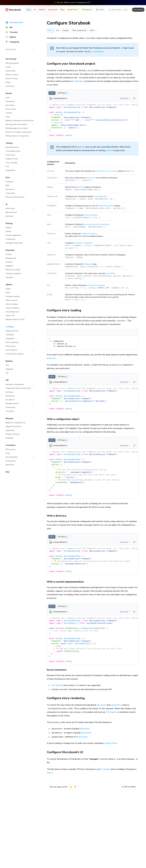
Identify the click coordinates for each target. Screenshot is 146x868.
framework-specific (106, 206)
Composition (11, 239)
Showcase (53, 10)
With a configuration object (64, 419)
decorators (102, 705)
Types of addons (12, 308)
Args (8, 98)
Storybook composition (83, 243)
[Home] (13, 10)
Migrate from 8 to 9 (13, 426)
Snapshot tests (12, 159)
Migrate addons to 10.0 (15, 319)
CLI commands (97, 52)
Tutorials (12, 32)
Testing (9, 143)
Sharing (9, 223)
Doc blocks (10, 189)
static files (91, 178)
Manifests (10, 216)
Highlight (9, 266)
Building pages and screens (17, 128)
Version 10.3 (20, 50)
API (9, 27)
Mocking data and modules (20, 124)
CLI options (10, 411)
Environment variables (15, 354)
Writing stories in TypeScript (17, 136)
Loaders (9, 113)
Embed (8, 231)
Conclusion (10, 86)
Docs (29, 10)
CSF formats (57, 685)
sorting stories (111, 743)
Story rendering (12, 342)
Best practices (11, 212)
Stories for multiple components (19, 132)
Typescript (125, 98)
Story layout (11, 346)
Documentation (14, 22)
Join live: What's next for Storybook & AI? (73, 2)
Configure (10, 327)
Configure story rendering (67, 698)
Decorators (10, 105)
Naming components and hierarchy (20, 121)
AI (35, 10)
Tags (8, 117)
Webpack (9, 369)
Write (8, 293)
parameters (116, 705)
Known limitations (58, 670)
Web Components (79, 30)
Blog (62, 10)
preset (82, 147)
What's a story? (12, 75)
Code (8, 453)
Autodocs (9, 182)
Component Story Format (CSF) (18, 388)
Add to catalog (12, 304)
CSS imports (111, 712)
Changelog (12, 42)
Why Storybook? (12, 63)
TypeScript (78, 81)
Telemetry (10, 335)
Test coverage (11, 163)
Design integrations (13, 235)
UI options (106, 769)
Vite (7, 365)
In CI (7, 166)
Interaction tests (12, 147)
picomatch (51, 358)
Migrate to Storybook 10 (15, 423)
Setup (8, 82)
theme (50, 773)
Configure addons (13, 296)
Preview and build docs (15, 197)
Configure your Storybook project (72, 64)
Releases (9, 418)
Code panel (10, 193)
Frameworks (20, 71)
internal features (91, 215)
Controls (9, 262)
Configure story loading (65, 310)
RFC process (11, 449)
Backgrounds (11, 258)
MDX (8, 186)
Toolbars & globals (13, 274)
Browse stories (12, 78)
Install (8, 67)
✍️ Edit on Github (129, 787)
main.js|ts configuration (20, 384)
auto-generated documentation (97, 224)
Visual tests (10, 155)
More (93, 30)
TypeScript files (100, 196)
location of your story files (106, 171)
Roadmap (9, 438)
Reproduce (10, 465)
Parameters (10, 101)
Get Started (11, 59)
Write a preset (11, 300)
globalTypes (82, 737)
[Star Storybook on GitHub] (100, 10)
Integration (20, 339)
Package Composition (14, 243)
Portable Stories (20, 404)
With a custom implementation (67, 582)
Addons (42, 10)
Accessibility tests (13, 151)
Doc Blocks (20, 400)
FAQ (7, 472)
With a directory (58, 516)
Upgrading (10, 430)
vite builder (110, 273)
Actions (9, 254)
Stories (9, 93)
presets (109, 150)
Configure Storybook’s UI (66, 752)
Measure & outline (13, 270)
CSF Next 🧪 (63, 93)
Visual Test (73, 10)
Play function (11, 109)
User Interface (20, 350)
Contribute (10, 445)
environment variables (96, 285)
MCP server (20, 208)
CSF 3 (52, 93)
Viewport (9, 277)
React (50, 30)
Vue (58, 30)
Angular (66, 30)
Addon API (10, 316)
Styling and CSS (12, 331)
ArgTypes (10, 392)
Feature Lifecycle (13, 434)
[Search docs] (119, 10)
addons (80, 187)
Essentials (10, 250)
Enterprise (88, 10)
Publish (9, 228)
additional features (90, 234)
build (95, 295)
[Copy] (134, 98)
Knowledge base (12, 312)
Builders (9, 361)
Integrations (20, 170)
